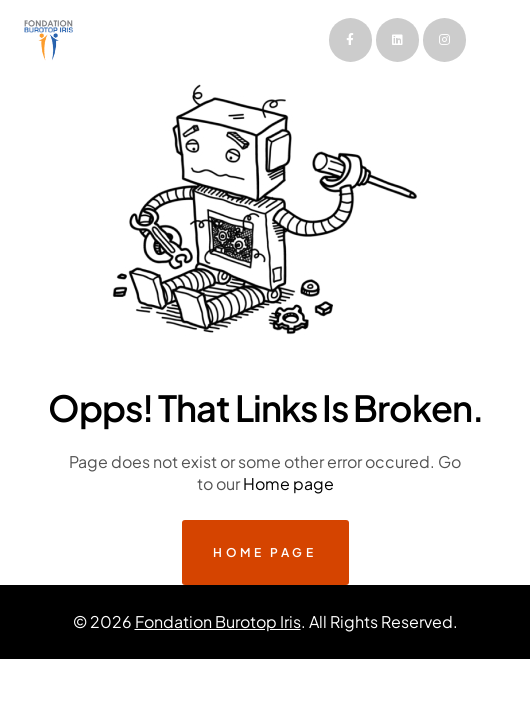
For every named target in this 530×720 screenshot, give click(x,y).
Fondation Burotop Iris (218, 621)
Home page (288, 483)
